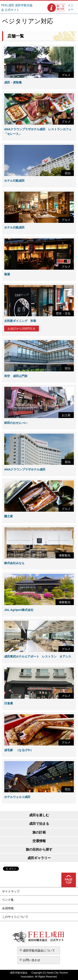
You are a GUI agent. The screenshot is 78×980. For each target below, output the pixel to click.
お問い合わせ (32, 960)
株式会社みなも (14, 563)
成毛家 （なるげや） (19, 750)
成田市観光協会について (39, 950)
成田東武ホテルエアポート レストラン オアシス (38, 656)
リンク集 (8, 900)
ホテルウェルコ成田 (17, 797)
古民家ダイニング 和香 (20, 321)
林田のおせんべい (16, 423)
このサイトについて (15, 917)
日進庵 (9, 703)
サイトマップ (11, 891)
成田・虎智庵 (13, 82)
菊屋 (7, 274)
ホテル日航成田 (14, 181)
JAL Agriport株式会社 (19, 610)
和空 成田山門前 (16, 376)
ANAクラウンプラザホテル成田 (25, 469)
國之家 (9, 516)
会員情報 (8, 908)
